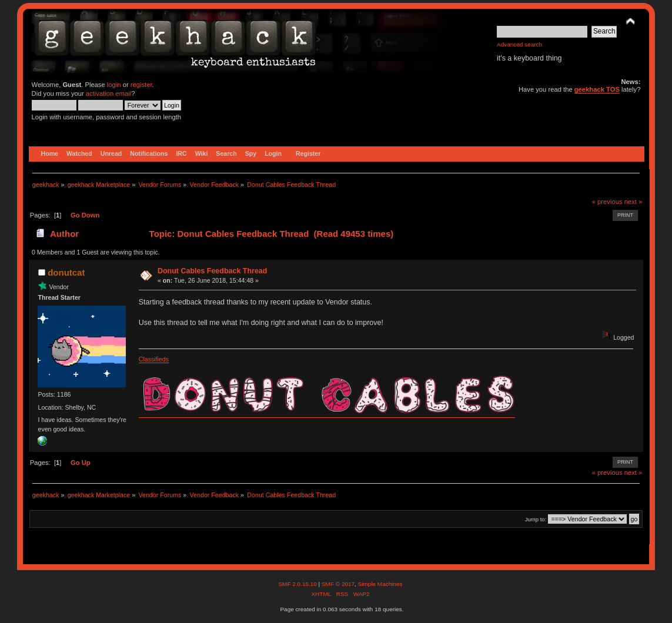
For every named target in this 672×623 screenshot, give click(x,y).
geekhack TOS (597, 89)
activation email (108, 93)
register (141, 85)
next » (633, 202)
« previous (607, 202)
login (114, 85)
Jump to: (536, 519)
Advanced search (519, 44)
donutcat (66, 272)
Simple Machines (380, 584)
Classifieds (154, 359)
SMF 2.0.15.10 (298, 584)
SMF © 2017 (338, 584)
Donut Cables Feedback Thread (212, 271)
